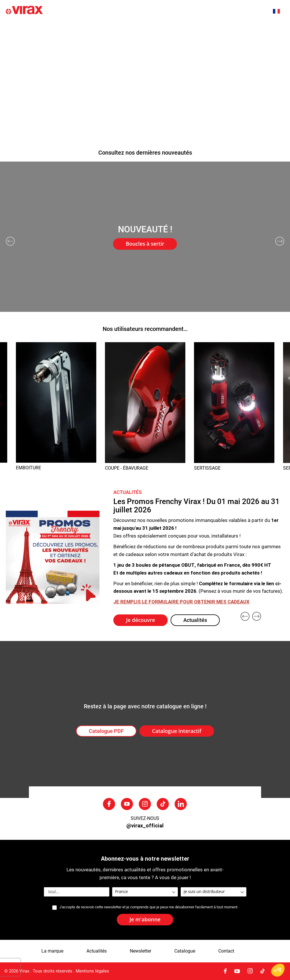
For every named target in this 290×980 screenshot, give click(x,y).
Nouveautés (55, 28)
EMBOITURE (28, 468)
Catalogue (185, 951)
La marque (89, 28)
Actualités (121, 28)
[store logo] (62, 11)
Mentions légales (92, 971)
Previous (10, 241)
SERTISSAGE (207, 468)
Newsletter (141, 951)
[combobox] (256, 11)
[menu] (145, 35)
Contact (226, 951)
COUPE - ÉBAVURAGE (127, 468)
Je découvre (141, 620)
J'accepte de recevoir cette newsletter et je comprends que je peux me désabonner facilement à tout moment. (149, 907)
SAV (242, 28)
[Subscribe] (145, 920)
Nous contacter (21, 42)
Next (280, 241)
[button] (279, 11)
